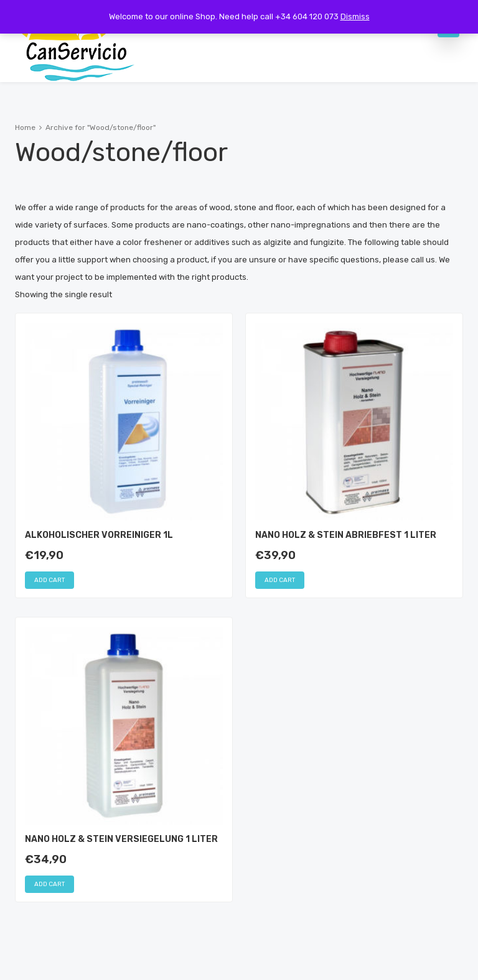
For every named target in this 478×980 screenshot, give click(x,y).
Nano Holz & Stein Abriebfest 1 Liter (346, 535)
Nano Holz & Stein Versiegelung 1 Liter (121, 839)
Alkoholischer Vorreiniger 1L (99, 535)
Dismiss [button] (355, 16)
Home (25, 127)
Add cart (49, 580)
